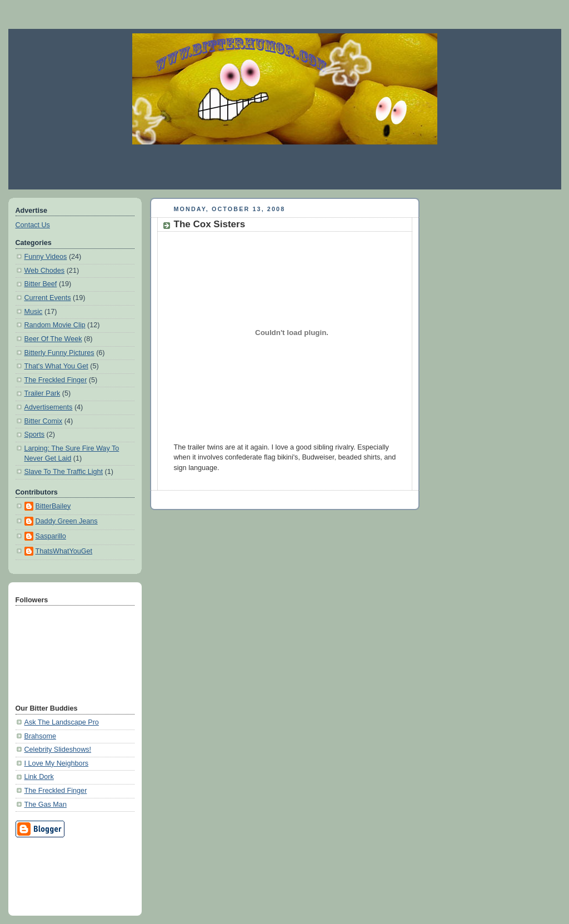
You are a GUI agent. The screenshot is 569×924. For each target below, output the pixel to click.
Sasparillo (51, 536)
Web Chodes (45, 271)
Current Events (48, 298)
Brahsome (40, 736)
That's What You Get (56, 366)
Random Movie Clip (55, 325)
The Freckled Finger (56, 380)
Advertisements (49, 407)
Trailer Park (43, 393)
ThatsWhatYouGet (64, 551)
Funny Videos (46, 257)
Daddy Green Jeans (67, 521)
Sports (34, 434)
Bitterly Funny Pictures (59, 353)
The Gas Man (46, 805)
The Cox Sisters (210, 224)
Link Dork (39, 777)
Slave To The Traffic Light (64, 472)
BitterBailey (53, 506)
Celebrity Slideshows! (58, 750)
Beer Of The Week (53, 339)
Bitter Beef (41, 284)
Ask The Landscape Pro (62, 722)
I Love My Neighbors (57, 763)
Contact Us (33, 225)
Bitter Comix (44, 421)
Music (34, 312)
